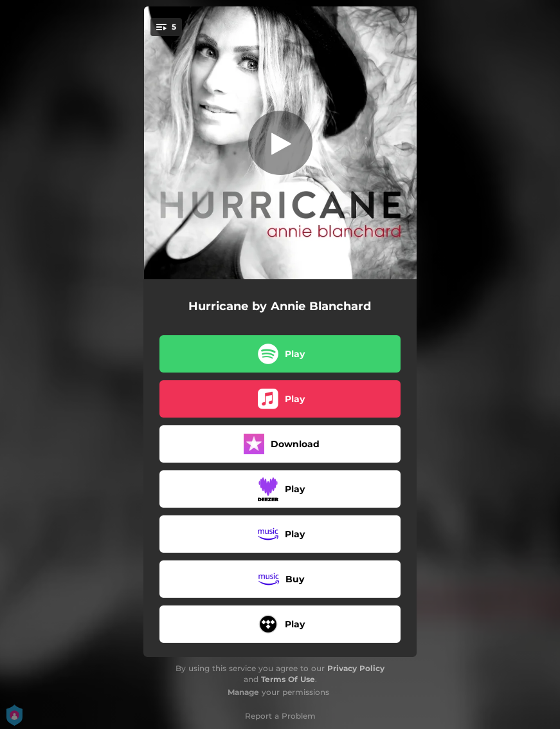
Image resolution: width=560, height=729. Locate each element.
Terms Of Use (288, 679)
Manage (243, 692)
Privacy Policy (356, 668)
